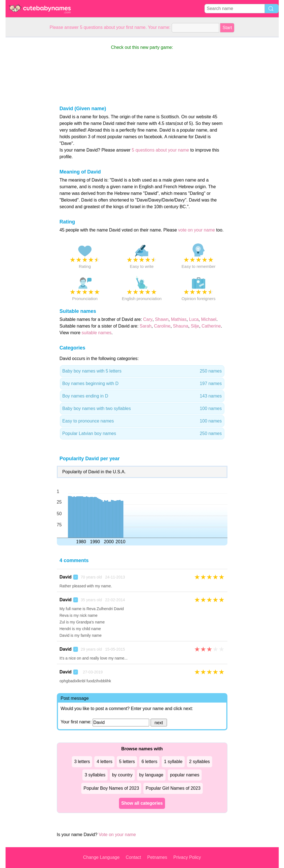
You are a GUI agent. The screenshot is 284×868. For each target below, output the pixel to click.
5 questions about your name (160, 150)
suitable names (97, 333)
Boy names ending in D (142, 396)
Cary (148, 319)
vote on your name (196, 230)
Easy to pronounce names (142, 421)
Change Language (101, 857)
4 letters (104, 762)
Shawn (162, 319)
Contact (133, 857)
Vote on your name (117, 835)
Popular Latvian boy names (142, 434)
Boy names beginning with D (142, 384)
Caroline (162, 326)
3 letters (82, 762)
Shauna (181, 326)
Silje (195, 326)
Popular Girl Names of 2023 (173, 788)
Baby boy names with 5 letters (142, 371)
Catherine (211, 326)
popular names (185, 775)
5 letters (127, 762)
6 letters (149, 762)
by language (151, 775)
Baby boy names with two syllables (142, 409)
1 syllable (173, 762)
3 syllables (95, 775)
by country (122, 775)
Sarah (146, 326)
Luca (194, 319)
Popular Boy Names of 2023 (111, 788)
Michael (209, 319)
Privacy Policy (187, 857)
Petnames (157, 857)
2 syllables (200, 762)
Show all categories (142, 803)
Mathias (179, 319)
